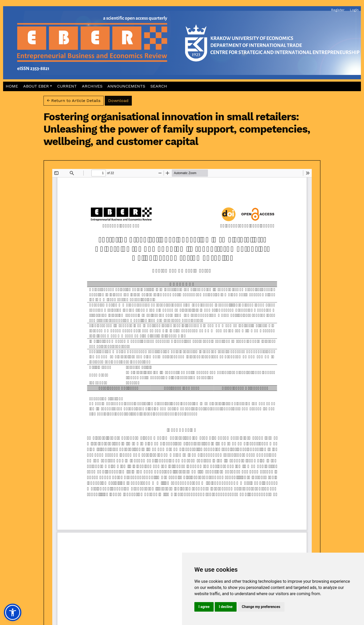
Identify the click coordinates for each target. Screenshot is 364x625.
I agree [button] (204, 607)
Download (120, 100)
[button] (37, 86)
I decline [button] (226, 607)
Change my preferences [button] (261, 607)
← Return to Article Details (74, 101)
